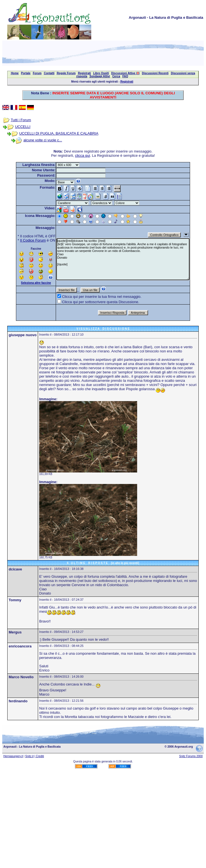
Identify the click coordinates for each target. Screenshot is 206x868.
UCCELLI (23, 127)
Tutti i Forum (21, 120)
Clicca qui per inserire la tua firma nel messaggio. (102, 297)
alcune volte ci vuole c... (43, 140)
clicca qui (82, 155)
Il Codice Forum (33, 240)
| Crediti (39, 756)
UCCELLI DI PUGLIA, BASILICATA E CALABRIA (59, 133)
